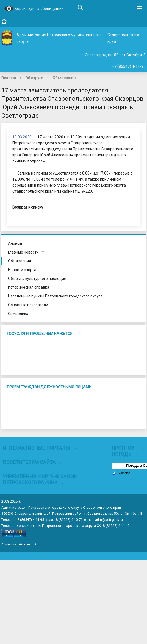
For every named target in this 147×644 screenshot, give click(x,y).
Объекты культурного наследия (37, 279)
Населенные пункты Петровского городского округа (55, 296)
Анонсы (15, 243)
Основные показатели (28, 305)
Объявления (64, 78)
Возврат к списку (28, 207)
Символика (18, 314)
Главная (9, 78)
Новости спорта (22, 270)
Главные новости (23, 252)
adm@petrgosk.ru (109, 520)
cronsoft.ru (33, 545)
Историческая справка (29, 287)
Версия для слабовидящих (34, 9)
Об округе (34, 78)
